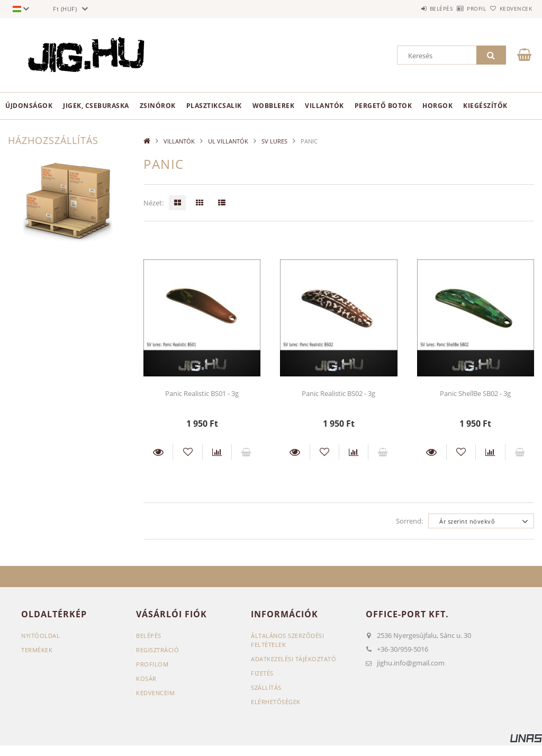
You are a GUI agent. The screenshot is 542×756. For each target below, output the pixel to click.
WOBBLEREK (274, 106)
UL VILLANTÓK (228, 141)
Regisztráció (157, 650)
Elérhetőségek (276, 702)
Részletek (158, 452)
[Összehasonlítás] (217, 452)
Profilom (152, 664)
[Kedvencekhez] (187, 452)
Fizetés (262, 673)
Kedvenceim (155, 693)
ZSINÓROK (158, 106)
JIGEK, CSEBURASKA (96, 106)
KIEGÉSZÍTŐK (485, 106)
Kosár (146, 678)
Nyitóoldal (40, 636)
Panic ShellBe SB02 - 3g (475, 393)
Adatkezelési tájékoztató (293, 659)
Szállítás (266, 687)
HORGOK (437, 106)
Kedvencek (510, 8)
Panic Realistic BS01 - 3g (202, 393)
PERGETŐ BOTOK (383, 106)
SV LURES (274, 141)
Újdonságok (29, 106)
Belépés (412, 8)
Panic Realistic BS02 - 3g (338, 393)
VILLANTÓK (324, 106)
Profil (459, 8)
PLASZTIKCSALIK (214, 106)
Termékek (37, 650)
